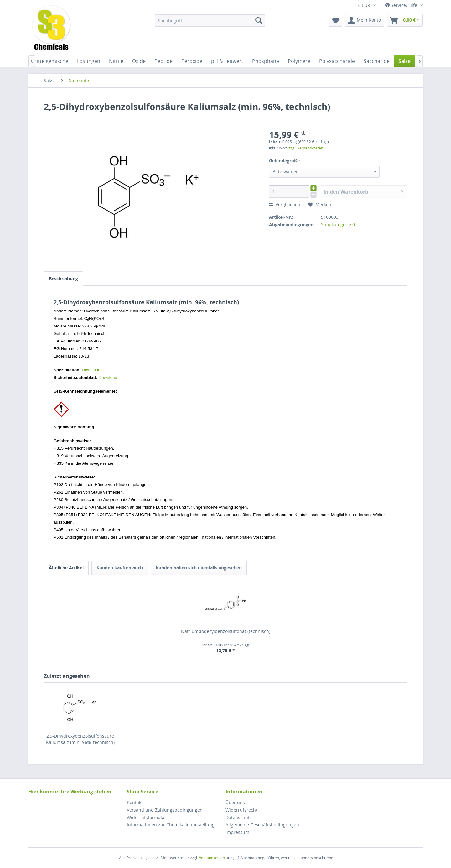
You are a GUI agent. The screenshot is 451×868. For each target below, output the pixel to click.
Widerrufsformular (147, 817)
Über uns (235, 802)
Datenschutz (239, 817)
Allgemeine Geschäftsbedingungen (262, 825)
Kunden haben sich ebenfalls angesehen (199, 568)
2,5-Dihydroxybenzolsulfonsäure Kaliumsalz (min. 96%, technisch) (80, 739)
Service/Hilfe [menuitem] (402, 5)
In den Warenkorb (363, 191)
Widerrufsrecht (241, 810)
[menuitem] (210, 20)
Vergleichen (285, 204)
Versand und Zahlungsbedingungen (165, 810)
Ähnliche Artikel (66, 568)
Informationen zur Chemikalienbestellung (171, 825)
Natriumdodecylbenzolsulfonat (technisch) (226, 631)
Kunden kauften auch (120, 568)
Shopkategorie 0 (338, 225)
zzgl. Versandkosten (306, 148)
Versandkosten (212, 858)
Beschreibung (63, 278)
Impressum (237, 832)
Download (91, 370)
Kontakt (135, 802)
